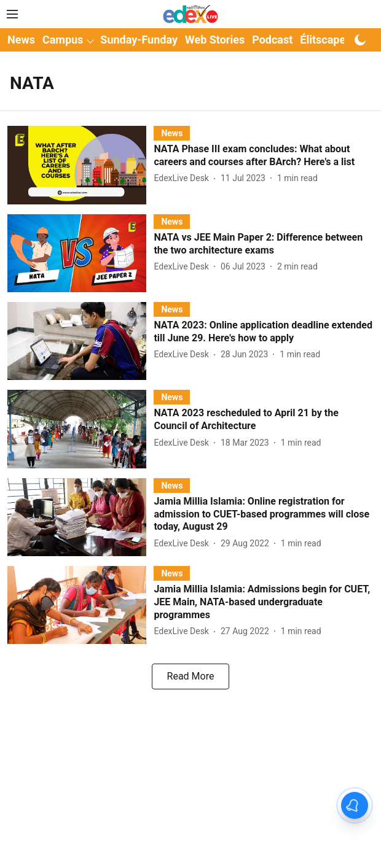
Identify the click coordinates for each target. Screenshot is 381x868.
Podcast (272, 40)
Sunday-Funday (139, 40)
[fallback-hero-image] (81, 165)
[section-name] (172, 133)
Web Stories (215, 40)
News (21, 40)
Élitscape (323, 40)
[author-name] (184, 178)
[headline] (264, 156)
